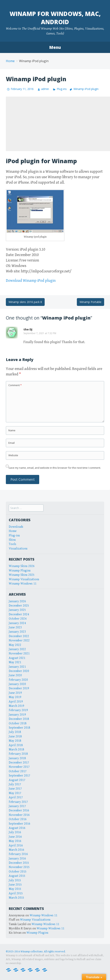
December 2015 (19, 863)
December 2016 (19, 811)
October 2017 (18, 771)
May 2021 (15, 662)
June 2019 (15, 693)
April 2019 (16, 702)
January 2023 (17, 632)
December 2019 (19, 688)
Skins (12, 540)
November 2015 (19, 867)
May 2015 (15, 889)
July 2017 (15, 784)
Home (10, 61)
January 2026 (17, 601)
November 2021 (19, 654)
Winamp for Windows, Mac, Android (55, 18)
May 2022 (15, 645)
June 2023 (15, 627)
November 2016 (19, 815)
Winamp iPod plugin (86, 89)
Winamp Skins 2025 (22, 575)
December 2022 (19, 636)
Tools (12, 544)
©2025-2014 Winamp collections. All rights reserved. (36, 952)
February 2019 (18, 710)
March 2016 (16, 850)
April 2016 (16, 846)
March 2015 (16, 898)
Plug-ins (62, 89)
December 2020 (19, 671)
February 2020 (18, 680)
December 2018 (19, 719)
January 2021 (17, 667)
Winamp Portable (90, 302)
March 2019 (16, 706)
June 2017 (15, 789)
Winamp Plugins (20, 571)
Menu (55, 47)
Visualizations (18, 549)
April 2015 (16, 893)
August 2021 (17, 658)
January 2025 (17, 610)
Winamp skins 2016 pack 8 (25, 302)
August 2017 (17, 780)
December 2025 (19, 606)
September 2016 (20, 824)
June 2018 (15, 737)
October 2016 (18, 819)
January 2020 (17, 684)
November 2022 (19, 641)
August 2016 (17, 828)
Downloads (16, 527)
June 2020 (15, 675)
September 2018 (20, 728)
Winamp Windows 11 (23, 584)
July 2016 (15, 832)
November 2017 (19, 767)
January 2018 (17, 758)
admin (45, 89)
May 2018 (15, 741)
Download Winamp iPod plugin (31, 281)
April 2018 (16, 745)
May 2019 (15, 697)
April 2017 (16, 797)
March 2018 (16, 750)
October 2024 (18, 619)
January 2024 (17, 623)
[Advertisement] (58, 124)
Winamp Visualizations (24, 579)
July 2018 (15, 732)
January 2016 (17, 859)
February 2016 (18, 854)
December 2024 (19, 614)
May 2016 (15, 841)
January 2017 (17, 806)
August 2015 (17, 876)
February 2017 (18, 802)
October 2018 (18, 723)
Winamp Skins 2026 (22, 566)
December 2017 (19, 763)
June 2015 (15, 885)
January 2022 (17, 649)
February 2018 (18, 754)
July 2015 (15, 880)
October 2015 (18, 872)
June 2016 (15, 837)
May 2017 (15, 793)
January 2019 (17, 715)
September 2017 (20, 776)
